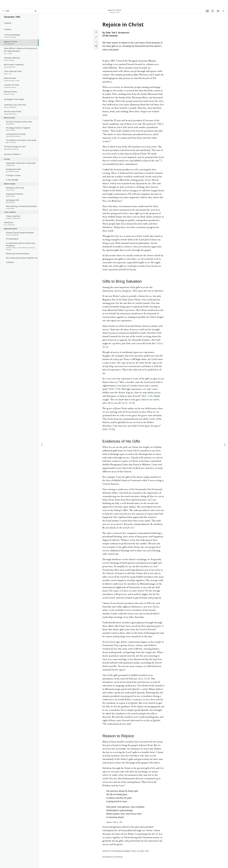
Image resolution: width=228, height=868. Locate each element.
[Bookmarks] (213, 12)
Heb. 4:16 (147, 397)
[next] (225, 436)
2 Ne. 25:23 (129, 404)
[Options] (223, 12)
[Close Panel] (36, 12)
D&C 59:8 (115, 390)
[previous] (42, 436)
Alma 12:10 (143, 679)
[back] (3, 12)
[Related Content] (218, 12)
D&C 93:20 (109, 430)
